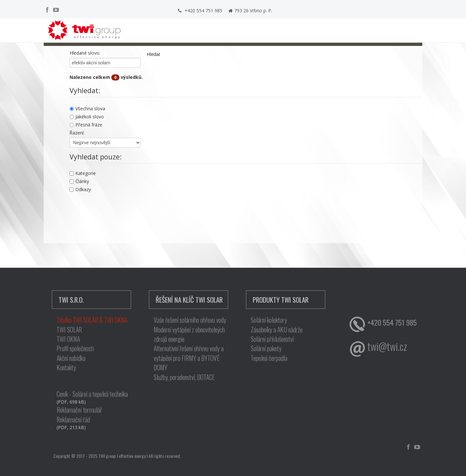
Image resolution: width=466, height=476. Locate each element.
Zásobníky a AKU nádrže (277, 330)
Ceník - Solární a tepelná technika (92, 394)
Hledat (153, 54)
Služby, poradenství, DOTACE (184, 377)
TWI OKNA (68, 339)
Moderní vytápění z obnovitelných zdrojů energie (189, 334)
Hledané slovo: (85, 53)
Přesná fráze (86, 125)
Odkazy (80, 189)
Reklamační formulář (79, 410)
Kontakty (66, 368)
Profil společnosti (75, 348)
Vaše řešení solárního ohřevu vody (190, 320)
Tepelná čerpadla (269, 358)
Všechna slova (87, 108)
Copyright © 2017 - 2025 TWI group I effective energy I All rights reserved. (117, 456)
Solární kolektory (269, 320)
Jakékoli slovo (87, 117)
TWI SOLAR (69, 330)
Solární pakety (266, 348)
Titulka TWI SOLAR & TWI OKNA (92, 320)
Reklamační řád (73, 420)
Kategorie (83, 173)
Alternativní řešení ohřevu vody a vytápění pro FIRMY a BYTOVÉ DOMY (189, 358)
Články (79, 181)
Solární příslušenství (272, 339)
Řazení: (77, 133)
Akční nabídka (71, 358)
